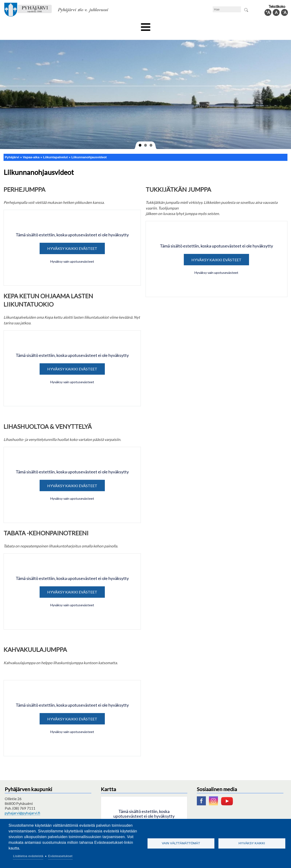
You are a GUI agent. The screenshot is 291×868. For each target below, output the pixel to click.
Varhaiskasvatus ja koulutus (79, 25)
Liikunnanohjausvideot (89, 149)
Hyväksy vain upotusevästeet (72, 254)
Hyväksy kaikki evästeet (72, 240)
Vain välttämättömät (181, 843)
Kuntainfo (250, 25)
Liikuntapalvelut (55, 149)
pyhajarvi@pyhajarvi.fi (22, 805)
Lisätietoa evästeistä (28, 856)
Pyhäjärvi (12, 149)
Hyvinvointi (146, 25)
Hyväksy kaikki (252, 843)
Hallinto (227, 25)
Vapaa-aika (119, 25)
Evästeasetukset (60, 856)
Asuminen (41, 25)
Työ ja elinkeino (199, 25)
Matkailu (171, 25)
